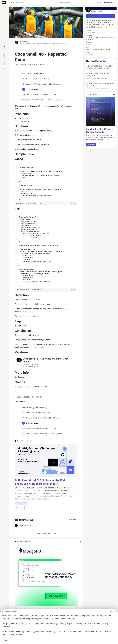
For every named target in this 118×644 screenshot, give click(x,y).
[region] (46, 181)
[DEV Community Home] (4, 3)
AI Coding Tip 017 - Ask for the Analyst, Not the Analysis (100, 86)
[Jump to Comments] (4, 56)
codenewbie (32, 65)
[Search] (9, 3)
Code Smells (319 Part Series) (35, 74)
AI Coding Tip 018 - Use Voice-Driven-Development (100, 76)
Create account (109, 3)
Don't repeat (20, 377)
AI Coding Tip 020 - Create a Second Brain (100, 67)
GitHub (38, 203)
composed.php (21, 290)
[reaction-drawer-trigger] (4, 48)
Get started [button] (91, 145)
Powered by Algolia (64, 3)
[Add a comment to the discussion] (48, 527)
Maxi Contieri (24, 42)
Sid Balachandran (30, 387)
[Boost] (4, 69)
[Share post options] (4, 76)
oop (17, 65)
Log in (99, 3)
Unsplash (44, 387)
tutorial (41, 65)
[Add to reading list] (4, 63)
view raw (73, 203)
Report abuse (52, 533)
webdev (23, 65)
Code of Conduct (41, 533)
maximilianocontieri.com (60, 44)
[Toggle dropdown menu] (76, 441)
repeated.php (20, 203)
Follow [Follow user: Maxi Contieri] (101, 16)
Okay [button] (5, 640)
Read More (20, 508)
